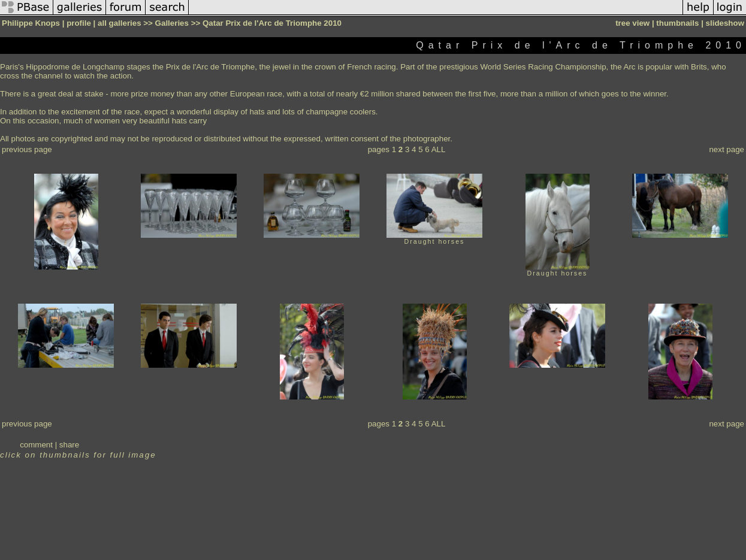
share (69, 445)
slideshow (725, 23)
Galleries (172, 23)
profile (79, 23)
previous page (27, 149)
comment (36, 445)
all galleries (120, 23)
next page (727, 149)
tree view (632, 23)
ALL (439, 149)
